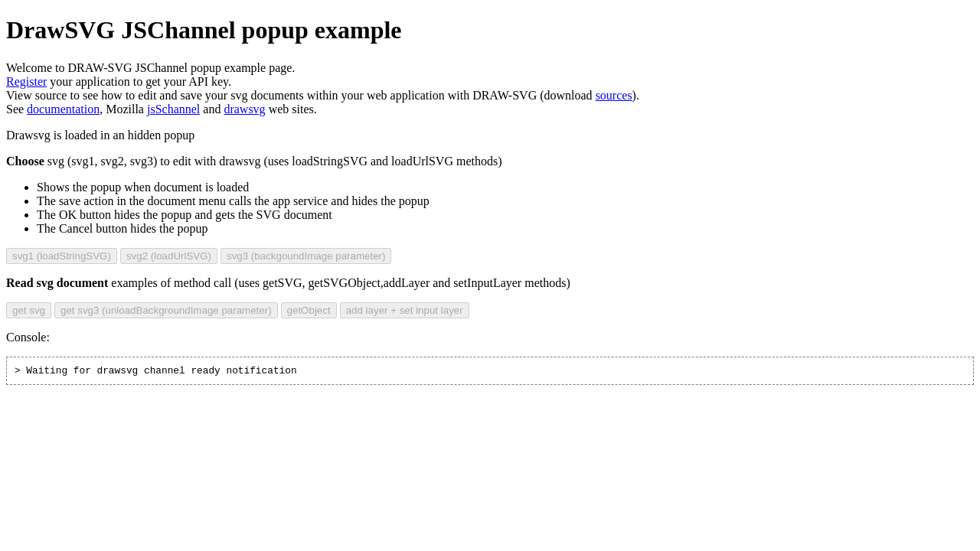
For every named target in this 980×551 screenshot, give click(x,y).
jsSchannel (173, 109)
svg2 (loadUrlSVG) (169, 256)
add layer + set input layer (405, 310)
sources (614, 95)
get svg (29, 310)
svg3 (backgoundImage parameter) (306, 256)
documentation (63, 109)
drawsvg (244, 109)
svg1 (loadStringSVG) (62, 256)
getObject (309, 310)
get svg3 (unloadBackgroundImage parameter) (166, 310)
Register (26, 82)
